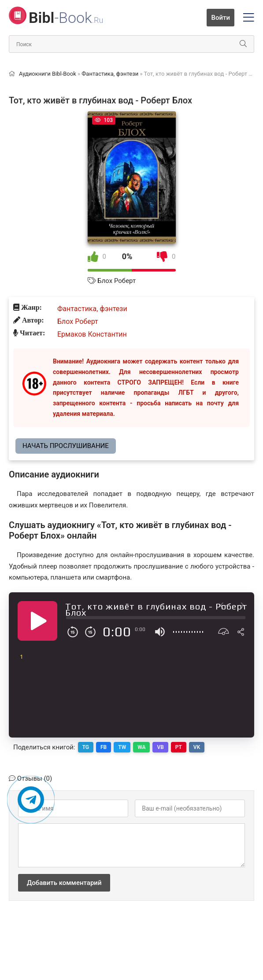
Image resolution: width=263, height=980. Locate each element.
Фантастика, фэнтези (92, 309)
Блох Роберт (117, 281)
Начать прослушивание (66, 446)
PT (179, 747)
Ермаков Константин (92, 334)
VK (197, 747)
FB (104, 747)
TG (86, 747)
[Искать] (243, 44)
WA (141, 747)
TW (122, 747)
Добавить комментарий (64, 883)
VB (161, 747)
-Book (66, 18)
